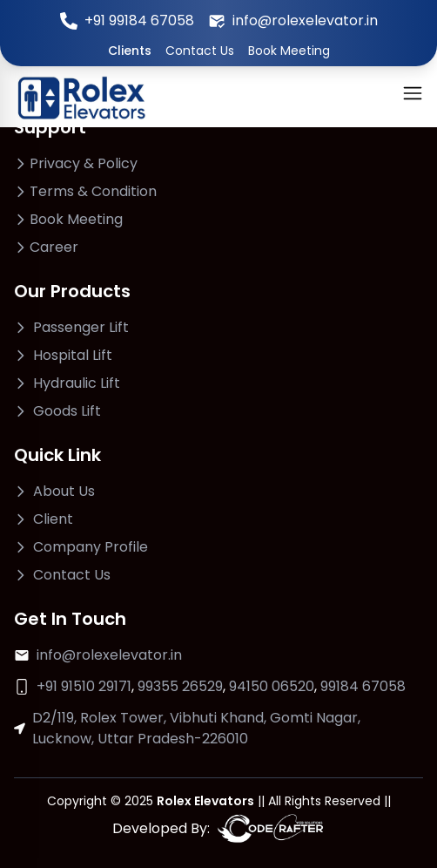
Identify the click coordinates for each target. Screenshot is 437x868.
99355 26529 (180, 686)
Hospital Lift (73, 355)
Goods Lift (67, 411)
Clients (130, 51)
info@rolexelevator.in (305, 20)
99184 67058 (363, 686)
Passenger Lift (81, 327)
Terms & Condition (93, 191)
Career (54, 247)
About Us (64, 491)
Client (53, 519)
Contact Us (200, 51)
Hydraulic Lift (77, 383)
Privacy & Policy (84, 163)
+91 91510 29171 (84, 686)
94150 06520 (272, 686)
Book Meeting (289, 51)
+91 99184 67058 (139, 20)
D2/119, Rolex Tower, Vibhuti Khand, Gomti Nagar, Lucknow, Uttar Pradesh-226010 (196, 728)
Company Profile (91, 547)
